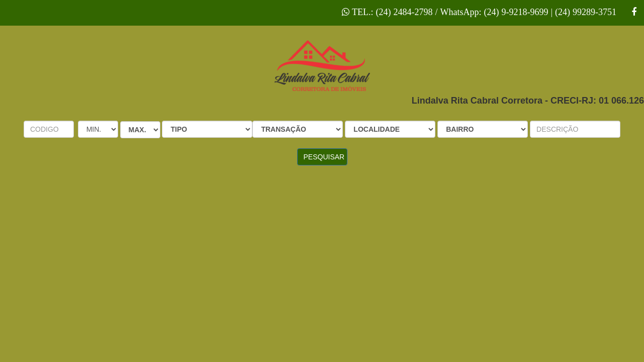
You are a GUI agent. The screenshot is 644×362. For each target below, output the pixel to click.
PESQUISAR (324, 157)
